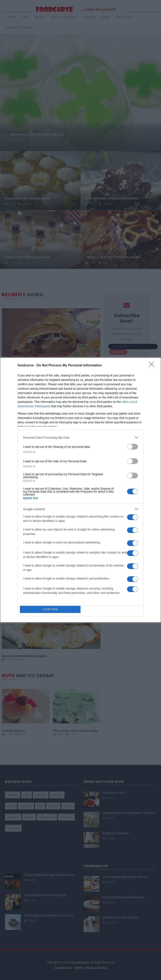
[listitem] (80, 437)
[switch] (132, 447)
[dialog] (80, 490)
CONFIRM (50, 609)
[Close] (153, 366)
